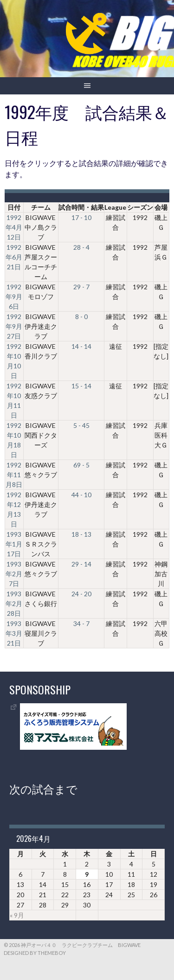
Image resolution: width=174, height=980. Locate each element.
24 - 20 (81, 594)
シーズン (140, 207)
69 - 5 (81, 465)
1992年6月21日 (14, 257)
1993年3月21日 (14, 633)
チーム (41, 207)
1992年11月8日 (14, 475)
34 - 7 (81, 623)
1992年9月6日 (14, 297)
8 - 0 (81, 317)
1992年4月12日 (14, 227)
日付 (14, 207)
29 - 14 (81, 564)
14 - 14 (81, 346)
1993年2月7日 (14, 574)
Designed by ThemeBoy (35, 953)
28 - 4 (81, 247)
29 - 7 (81, 287)
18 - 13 (81, 534)
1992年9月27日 (14, 326)
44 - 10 (81, 495)
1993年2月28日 (14, 603)
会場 (161, 207)
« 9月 (17, 915)
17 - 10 (81, 217)
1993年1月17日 (14, 544)
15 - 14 (81, 386)
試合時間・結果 (81, 207)
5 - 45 (81, 425)
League (115, 207)
